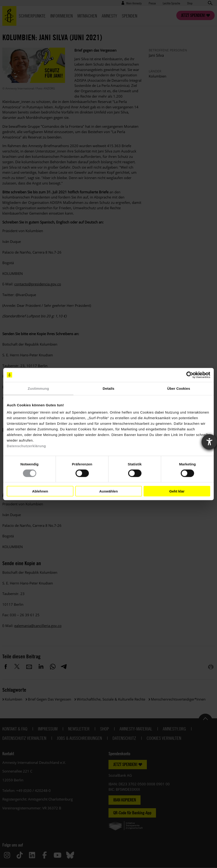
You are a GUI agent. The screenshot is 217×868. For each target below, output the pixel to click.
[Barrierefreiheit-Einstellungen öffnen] (209, 442)
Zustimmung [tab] (38, 388)
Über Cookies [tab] (179, 388)
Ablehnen (40, 491)
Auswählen (108, 491)
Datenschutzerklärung (26, 446)
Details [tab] (108, 388)
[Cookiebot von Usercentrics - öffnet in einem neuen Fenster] (190, 375)
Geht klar (177, 491)
